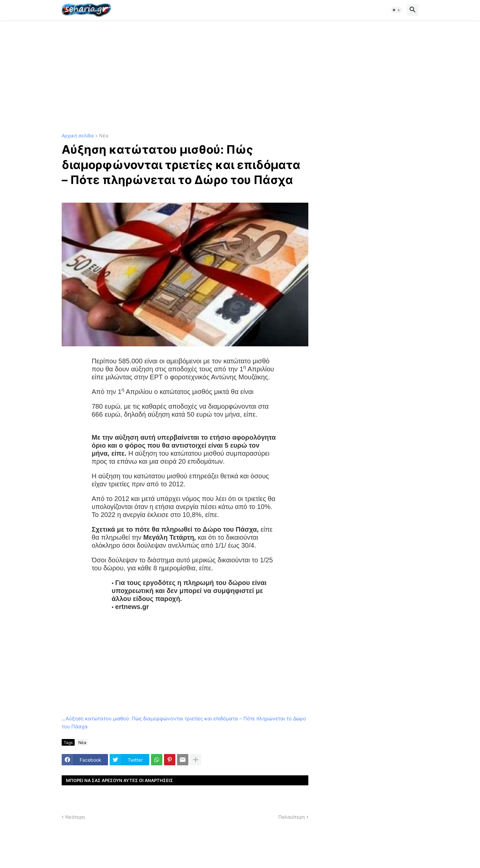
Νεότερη (75, 817)
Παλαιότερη (291, 817)
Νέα (104, 136)
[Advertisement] (240, 77)
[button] (396, 10)
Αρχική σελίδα (78, 136)
